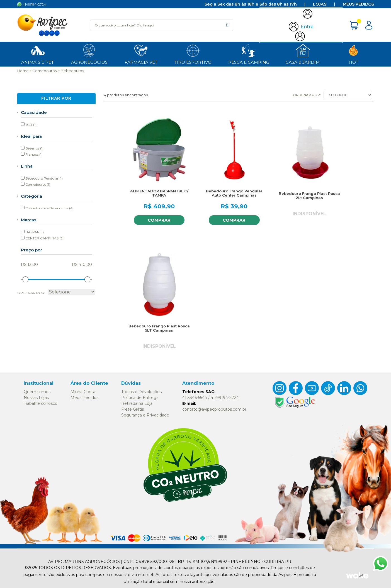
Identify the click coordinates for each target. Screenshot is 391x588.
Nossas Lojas (36, 398)
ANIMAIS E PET (37, 54)
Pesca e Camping (249, 54)
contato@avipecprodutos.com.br (214, 409)
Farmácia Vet (141, 54)
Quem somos (37, 392)
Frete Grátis (133, 409)
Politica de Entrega (140, 398)
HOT (353, 54)
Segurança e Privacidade (145, 415)
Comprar (159, 220)
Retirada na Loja (137, 403)
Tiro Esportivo (193, 54)
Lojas (320, 4)
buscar (227, 25)
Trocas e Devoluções (141, 392)
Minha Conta (83, 392)
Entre (307, 27)
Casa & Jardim (303, 54)
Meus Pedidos (358, 4)
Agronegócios (89, 54)
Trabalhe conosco (41, 403)
